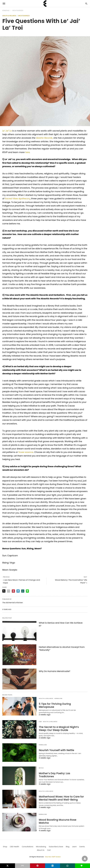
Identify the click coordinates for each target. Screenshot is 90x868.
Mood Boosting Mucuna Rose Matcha (61, 820)
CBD (40, 722)
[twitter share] (4, 591)
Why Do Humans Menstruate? (54, 671)
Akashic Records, (45, 138)
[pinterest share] (13, 591)
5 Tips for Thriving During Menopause (61, 704)
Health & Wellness (9, 16)
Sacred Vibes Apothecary (18, 199)
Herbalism (58, 698)
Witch (41, 768)
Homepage (6, 11)
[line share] (27, 591)
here (28, 152)
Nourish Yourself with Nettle (55, 750)
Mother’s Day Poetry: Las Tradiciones (60, 773)
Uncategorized (18, 11)
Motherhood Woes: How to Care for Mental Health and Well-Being (59, 798)
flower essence (26, 452)
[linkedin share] (18, 591)
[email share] (9, 591)
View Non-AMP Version (53, 857)
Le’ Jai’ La (7, 131)
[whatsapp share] (23, 591)
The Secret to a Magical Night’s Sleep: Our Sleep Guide (61, 728)
